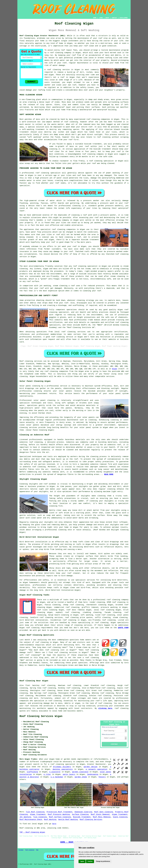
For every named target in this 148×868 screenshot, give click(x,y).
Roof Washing (50, 820)
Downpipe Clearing (83, 812)
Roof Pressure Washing (59, 814)
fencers (102, 777)
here (54, 824)
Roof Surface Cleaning (60, 817)
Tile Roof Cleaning (35, 812)
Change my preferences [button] (103, 861)
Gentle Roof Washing (68, 820)
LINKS (101, 18)
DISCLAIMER (124, 18)
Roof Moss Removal (102, 817)
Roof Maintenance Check (31, 820)
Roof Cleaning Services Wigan (41, 716)
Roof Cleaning (30, 850)
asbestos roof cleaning (31, 442)
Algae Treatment (38, 814)
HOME (95, 18)
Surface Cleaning (80, 814)
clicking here (105, 708)
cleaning (61, 229)
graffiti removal (90, 607)
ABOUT (107, 18)
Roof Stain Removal (100, 814)
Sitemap (21, 850)
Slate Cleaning (120, 817)
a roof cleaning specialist (62, 764)
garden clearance (80, 772)
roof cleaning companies (56, 371)
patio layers (69, 774)
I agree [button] (82, 861)
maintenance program (119, 50)
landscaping (93, 774)
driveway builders (62, 767)
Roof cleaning (26, 361)
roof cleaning (54, 70)
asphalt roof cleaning (68, 612)
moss (117, 105)
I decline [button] (90, 861)
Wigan (115, 369)
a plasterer (55, 772)
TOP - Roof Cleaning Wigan (32, 832)
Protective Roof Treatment (60, 812)
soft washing (87, 615)
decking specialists (63, 769)
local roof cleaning (104, 610)
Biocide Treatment (82, 817)
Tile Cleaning (40, 817)
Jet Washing (25, 817)
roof (75, 266)
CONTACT (114, 18)
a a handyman (57, 777)
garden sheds (81, 777)
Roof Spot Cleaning (103, 812)
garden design (91, 767)
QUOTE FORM (123, 628)
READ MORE (109, 474)
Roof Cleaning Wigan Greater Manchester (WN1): (43, 36)
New (37, 850)
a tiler (47, 774)
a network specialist (97, 769)
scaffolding (32, 772)
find (27, 685)
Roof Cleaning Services (91, 820)
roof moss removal (76, 610)
